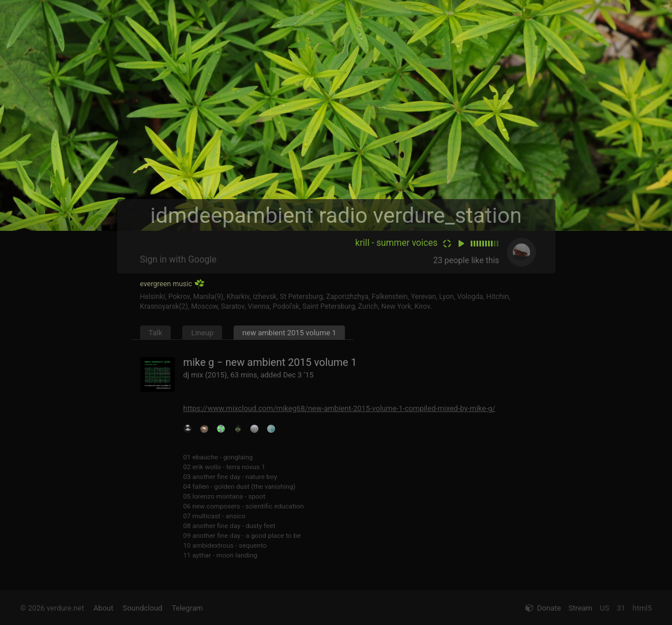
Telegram (187, 608)
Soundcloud (143, 608)
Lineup (202, 333)
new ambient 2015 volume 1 (289, 333)
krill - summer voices (397, 243)
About (104, 608)
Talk (156, 333)
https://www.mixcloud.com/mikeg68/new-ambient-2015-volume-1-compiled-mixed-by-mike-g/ (339, 408)
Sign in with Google (179, 260)
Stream (580, 608)
